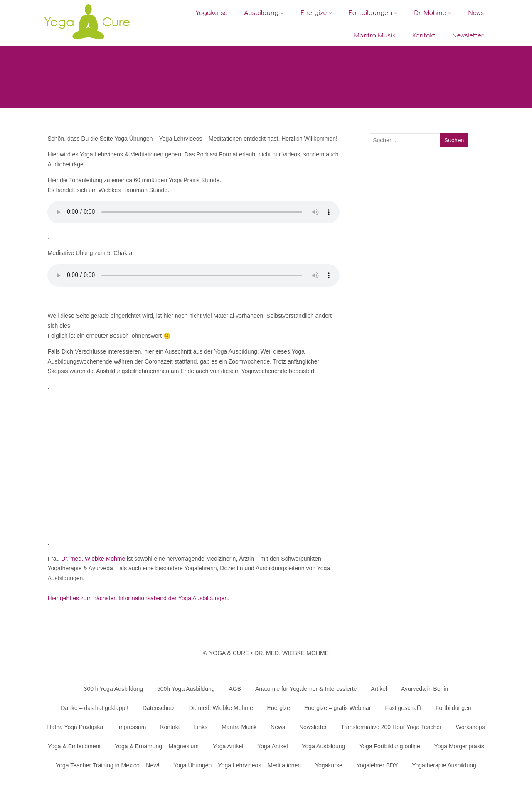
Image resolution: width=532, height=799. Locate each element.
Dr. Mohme (433, 13)
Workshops (470, 727)
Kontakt (424, 36)
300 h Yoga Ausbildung (113, 689)
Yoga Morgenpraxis (459, 746)
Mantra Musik (375, 36)
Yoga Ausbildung (324, 746)
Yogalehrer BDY (377, 765)
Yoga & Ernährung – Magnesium (157, 746)
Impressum (132, 727)
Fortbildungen (373, 13)
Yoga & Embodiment (74, 746)
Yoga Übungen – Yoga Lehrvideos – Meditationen (237, 765)
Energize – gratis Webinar (338, 708)
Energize (316, 13)
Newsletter (468, 36)
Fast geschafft (403, 708)
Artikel (379, 689)
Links (201, 727)
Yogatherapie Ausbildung (444, 765)
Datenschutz (159, 708)
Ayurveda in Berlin (425, 689)
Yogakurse (212, 13)
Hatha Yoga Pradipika (75, 727)
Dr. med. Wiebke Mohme (221, 708)
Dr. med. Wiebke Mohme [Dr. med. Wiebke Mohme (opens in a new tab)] (93, 559)
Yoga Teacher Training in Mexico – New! (107, 765)
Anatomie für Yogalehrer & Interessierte (306, 689)
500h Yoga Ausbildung (186, 689)
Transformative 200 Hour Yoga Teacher (391, 727)
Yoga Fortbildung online (390, 746)
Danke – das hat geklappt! (95, 708)
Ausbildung (264, 13)
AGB (235, 689)
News (476, 13)
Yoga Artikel (228, 746)
